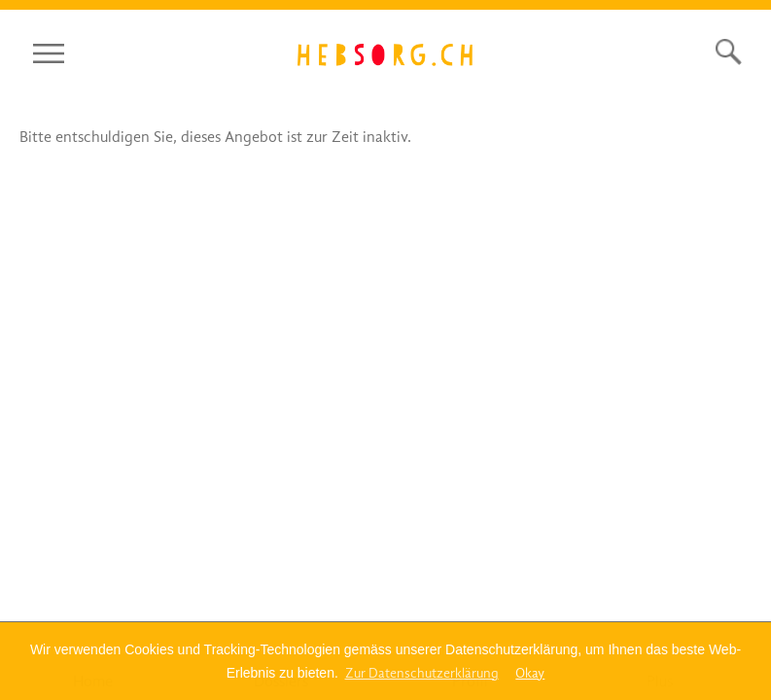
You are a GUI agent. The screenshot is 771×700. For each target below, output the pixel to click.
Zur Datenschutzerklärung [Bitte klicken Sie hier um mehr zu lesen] (422, 673)
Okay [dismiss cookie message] (530, 673)
